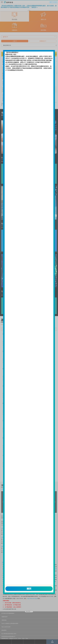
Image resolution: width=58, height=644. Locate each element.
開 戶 (51, 2)
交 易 (55, 2)
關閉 (29, 589)
